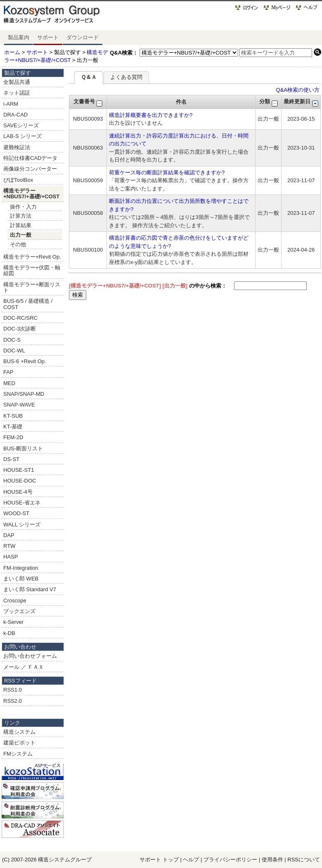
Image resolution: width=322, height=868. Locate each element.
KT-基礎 (13, 427)
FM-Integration (21, 568)
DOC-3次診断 (20, 329)
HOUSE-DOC (20, 481)
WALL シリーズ (22, 524)
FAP (8, 372)
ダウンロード (83, 37)
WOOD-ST (16, 513)
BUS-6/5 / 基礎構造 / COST (28, 304)
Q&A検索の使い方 (298, 90)
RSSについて (304, 860)
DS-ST (11, 459)
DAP (9, 535)
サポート (48, 37)
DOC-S (12, 340)
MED (9, 383)
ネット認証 (17, 93)
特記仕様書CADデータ (30, 158)
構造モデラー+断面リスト (32, 287)
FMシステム (18, 754)
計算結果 (21, 225)
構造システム (19, 732)
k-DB (9, 633)
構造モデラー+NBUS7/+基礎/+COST (31, 194)
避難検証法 (17, 147)
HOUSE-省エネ (22, 503)
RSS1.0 (13, 690)
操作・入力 (23, 207)
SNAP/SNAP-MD (24, 394)
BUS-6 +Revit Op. (25, 361)
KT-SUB (13, 416)
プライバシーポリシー (231, 860)
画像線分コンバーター (30, 169)
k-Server (13, 622)
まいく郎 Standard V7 (30, 589)
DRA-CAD (15, 115)
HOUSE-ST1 (19, 470)
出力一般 (21, 235)
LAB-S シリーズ (22, 136)
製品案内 (19, 37)
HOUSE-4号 (18, 492)
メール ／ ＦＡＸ (24, 667)
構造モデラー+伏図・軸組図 (32, 270)
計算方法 (21, 216)
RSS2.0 (13, 701)
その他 (18, 244)
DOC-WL (14, 351)
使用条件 (272, 860)
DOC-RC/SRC (20, 318)
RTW (9, 546)
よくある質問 (126, 77)
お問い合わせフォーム (30, 656)
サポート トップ (159, 860)
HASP (11, 557)
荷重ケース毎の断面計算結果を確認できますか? (167, 172)
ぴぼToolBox (18, 180)
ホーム (12, 52)
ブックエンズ (19, 611)
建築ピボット (19, 743)
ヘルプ (191, 860)
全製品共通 (17, 82)
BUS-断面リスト (23, 448)
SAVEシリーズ (21, 125)
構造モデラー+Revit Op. (32, 257)
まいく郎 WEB (21, 579)
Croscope (15, 600)
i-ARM (11, 104)
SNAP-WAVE (19, 405)
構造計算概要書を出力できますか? (151, 115)
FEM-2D (13, 437)
